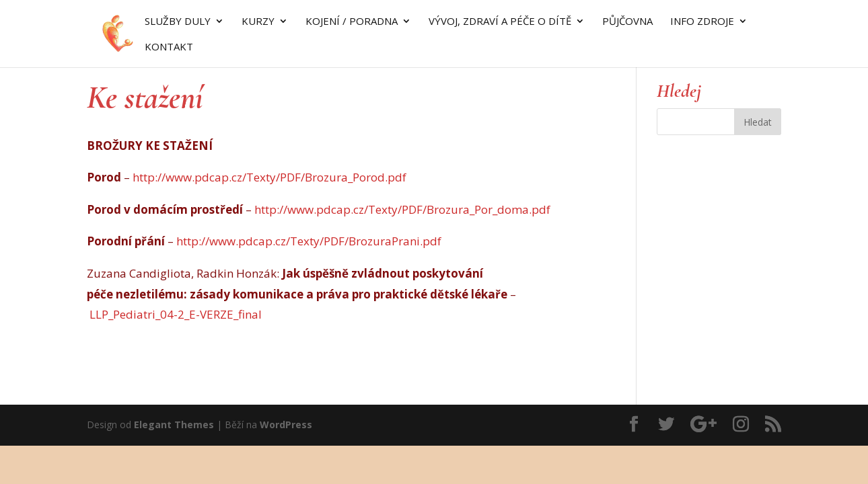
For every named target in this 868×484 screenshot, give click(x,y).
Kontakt (169, 47)
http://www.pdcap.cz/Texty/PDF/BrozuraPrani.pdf (309, 241)
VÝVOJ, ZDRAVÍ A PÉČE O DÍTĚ (500, 22)
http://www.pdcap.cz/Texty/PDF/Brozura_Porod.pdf (269, 177)
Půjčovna (627, 22)
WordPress (286, 425)
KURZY (258, 22)
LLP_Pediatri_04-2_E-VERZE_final (176, 314)
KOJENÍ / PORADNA (352, 22)
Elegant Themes (174, 425)
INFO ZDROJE (702, 22)
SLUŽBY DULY (178, 22)
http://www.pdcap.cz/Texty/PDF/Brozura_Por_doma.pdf (402, 209)
